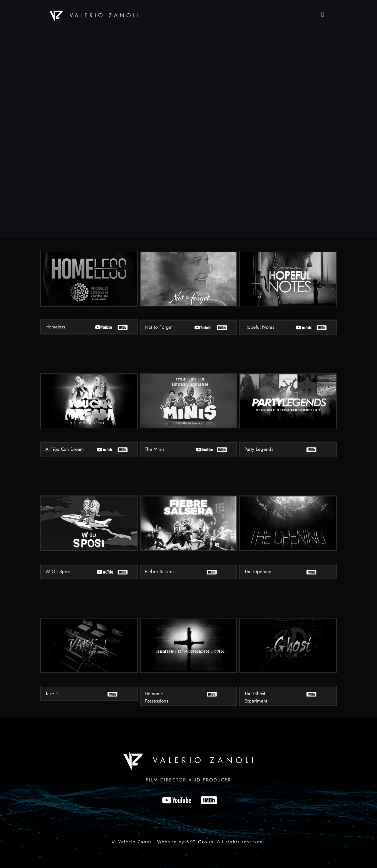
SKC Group (200, 842)
